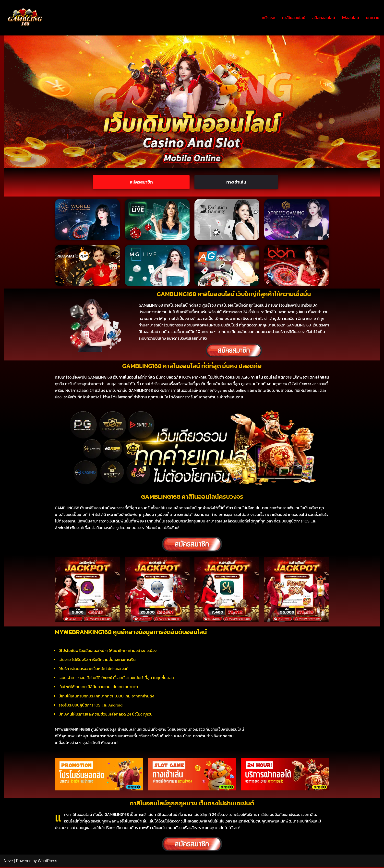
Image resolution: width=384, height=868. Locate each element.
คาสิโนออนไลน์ (294, 18)
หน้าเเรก (269, 18)
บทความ (373, 18)
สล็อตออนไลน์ (324, 18)
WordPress (47, 862)
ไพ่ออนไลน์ (350, 18)
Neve (8, 862)
